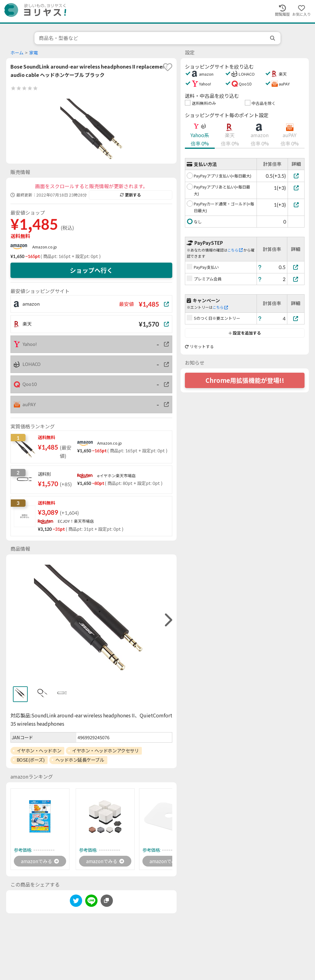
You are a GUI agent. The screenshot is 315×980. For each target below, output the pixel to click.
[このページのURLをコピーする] (107, 901)
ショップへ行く (91, 270)
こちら (235, 250)
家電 (34, 53)
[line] (91, 902)
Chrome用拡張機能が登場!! (245, 380)
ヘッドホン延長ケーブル (80, 760)
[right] (168, 620)
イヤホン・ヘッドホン (39, 751)
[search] (273, 38)
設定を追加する (245, 333)
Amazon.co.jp (45, 247)
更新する (130, 195)
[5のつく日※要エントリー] (296, 318)
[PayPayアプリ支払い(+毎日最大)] (296, 176)
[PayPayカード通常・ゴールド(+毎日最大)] (296, 205)
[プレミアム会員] (296, 279)
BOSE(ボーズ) (31, 760)
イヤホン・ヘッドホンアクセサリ (105, 751)
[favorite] (168, 67)
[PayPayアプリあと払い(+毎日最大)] (296, 188)
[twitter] (76, 902)
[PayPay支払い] (296, 267)
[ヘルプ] (260, 267)
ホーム (17, 53)
